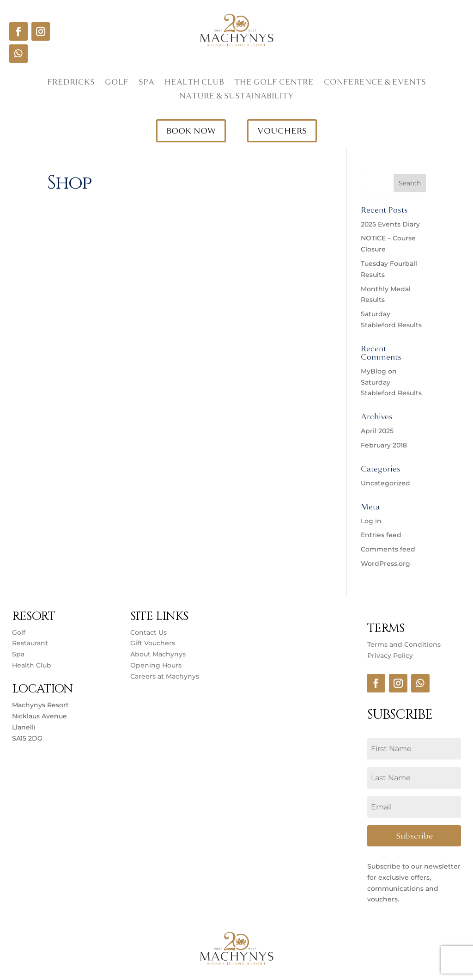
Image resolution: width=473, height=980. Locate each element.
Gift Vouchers (153, 643)
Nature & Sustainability (236, 97)
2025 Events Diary (390, 224)
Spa (146, 83)
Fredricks (71, 83)
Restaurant (30, 643)
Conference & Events (375, 83)
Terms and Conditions (404, 644)
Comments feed (388, 549)
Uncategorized (385, 483)
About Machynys (158, 654)
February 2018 (384, 445)
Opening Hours (156, 665)
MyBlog (373, 371)
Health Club (194, 83)
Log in (371, 521)
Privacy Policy (390, 655)
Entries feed (381, 535)
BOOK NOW (191, 131)
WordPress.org (385, 563)
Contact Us (149, 632)
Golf (117, 83)
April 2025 (377, 431)
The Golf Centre (274, 83)
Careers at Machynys (166, 676)
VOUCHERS (282, 131)
